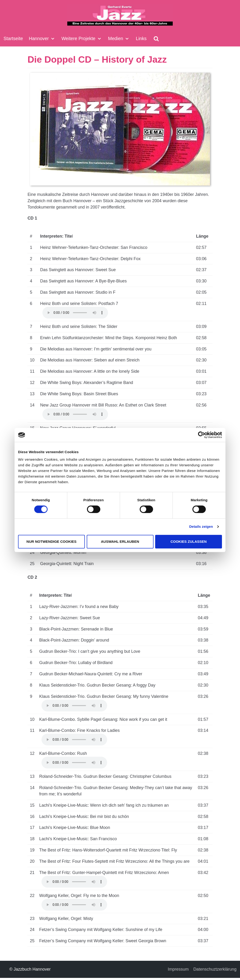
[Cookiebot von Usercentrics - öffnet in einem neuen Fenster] (201, 435)
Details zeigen (201, 526)
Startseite (13, 38)
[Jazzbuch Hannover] (120, 15)
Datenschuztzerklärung (215, 971)
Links (142, 38)
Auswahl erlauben (120, 541)
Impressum (178, 971)
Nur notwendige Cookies (51, 541)
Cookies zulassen (188, 541)
